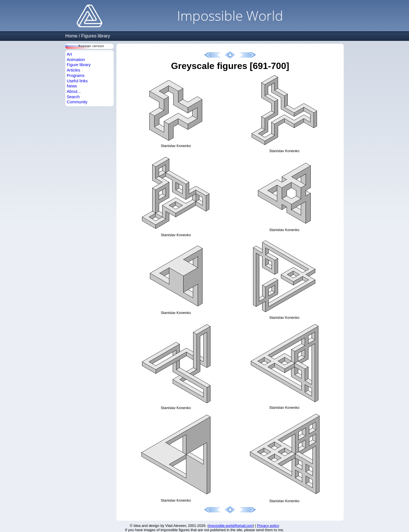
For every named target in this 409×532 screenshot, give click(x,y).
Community (77, 102)
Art (69, 54)
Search (73, 97)
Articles (73, 70)
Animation (76, 60)
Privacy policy (268, 526)
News (72, 86)
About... (74, 91)
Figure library (79, 65)
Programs (76, 76)
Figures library (96, 36)
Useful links (77, 81)
